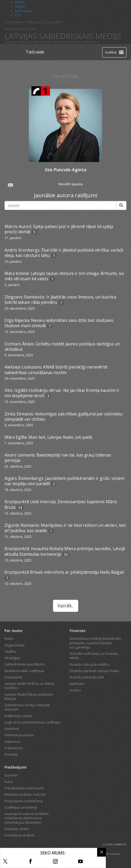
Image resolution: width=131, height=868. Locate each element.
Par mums (13, 631)
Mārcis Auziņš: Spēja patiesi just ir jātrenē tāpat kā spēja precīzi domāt (59, 229)
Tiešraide (35, 52)
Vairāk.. (66, 606)
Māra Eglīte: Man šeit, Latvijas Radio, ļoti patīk (48, 437)
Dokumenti (13, 677)
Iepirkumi (77, 683)
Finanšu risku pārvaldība (89, 664)
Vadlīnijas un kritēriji (21, 807)
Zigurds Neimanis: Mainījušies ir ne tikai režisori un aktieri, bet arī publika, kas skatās (65, 528)
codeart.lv (121, 844)
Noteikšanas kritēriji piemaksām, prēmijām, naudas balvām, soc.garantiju (96, 643)
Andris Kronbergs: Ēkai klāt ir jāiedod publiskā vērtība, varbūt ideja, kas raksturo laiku (64, 253)
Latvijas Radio (16, 42)
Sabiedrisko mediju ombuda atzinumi (27, 707)
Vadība (10, 651)
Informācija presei (19, 735)
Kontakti (11, 754)
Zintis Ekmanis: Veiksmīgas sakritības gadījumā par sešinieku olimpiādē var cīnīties (64, 417)
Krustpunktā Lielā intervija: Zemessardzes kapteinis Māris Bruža (61, 504)
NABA (57, 42)
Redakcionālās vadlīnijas (24, 671)
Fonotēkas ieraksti (19, 835)
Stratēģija (12, 658)
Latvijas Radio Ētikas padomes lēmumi (29, 696)
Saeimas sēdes (17, 829)
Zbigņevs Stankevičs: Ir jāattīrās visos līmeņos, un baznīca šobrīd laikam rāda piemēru (60, 300)
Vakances (12, 742)
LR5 (49, 42)
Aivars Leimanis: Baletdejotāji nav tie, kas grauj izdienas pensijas (58, 458)
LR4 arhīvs (91, 42)
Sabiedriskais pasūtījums (25, 664)
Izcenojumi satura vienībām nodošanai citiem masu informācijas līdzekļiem (27, 818)
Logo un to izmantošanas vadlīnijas (33, 722)
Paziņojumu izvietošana (24, 801)
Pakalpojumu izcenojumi (24, 788)
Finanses (78, 631)
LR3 (43, 42)
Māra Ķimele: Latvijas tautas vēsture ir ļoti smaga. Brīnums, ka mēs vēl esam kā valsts (64, 276)
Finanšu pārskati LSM (87, 677)
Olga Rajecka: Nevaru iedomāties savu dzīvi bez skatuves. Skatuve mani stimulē (59, 323)
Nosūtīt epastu (45, 185)
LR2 (37, 42)
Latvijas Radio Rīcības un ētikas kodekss (30, 686)
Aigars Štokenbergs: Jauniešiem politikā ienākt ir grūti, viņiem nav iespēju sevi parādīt (64, 481)
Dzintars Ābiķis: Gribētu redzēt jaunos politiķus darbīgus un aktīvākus (62, 347)
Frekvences (14, 748)
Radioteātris (72, 42)
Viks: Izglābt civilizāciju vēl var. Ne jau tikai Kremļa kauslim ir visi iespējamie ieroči (62, 393)
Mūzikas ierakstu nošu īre (25, 794)
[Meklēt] (121, 205)
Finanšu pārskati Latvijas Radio (94, 671)
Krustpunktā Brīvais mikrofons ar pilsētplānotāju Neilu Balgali (64, 572)
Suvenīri (11, 775)
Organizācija (15, 645)
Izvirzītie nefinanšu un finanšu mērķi (94, 656)
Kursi (9, 782)
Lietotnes (12, 729)
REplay (21, 6)
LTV (18, 15)
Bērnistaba (24, 11)
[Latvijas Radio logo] (14, 52)
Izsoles (75, 690)
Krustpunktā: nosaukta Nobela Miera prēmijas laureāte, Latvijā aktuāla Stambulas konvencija (65, 551)
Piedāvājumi (15, 767)
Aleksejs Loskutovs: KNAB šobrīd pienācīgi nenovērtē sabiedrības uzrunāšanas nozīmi (56, 370)
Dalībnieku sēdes (19, 716)
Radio (9, 638)
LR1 (30, 42)
